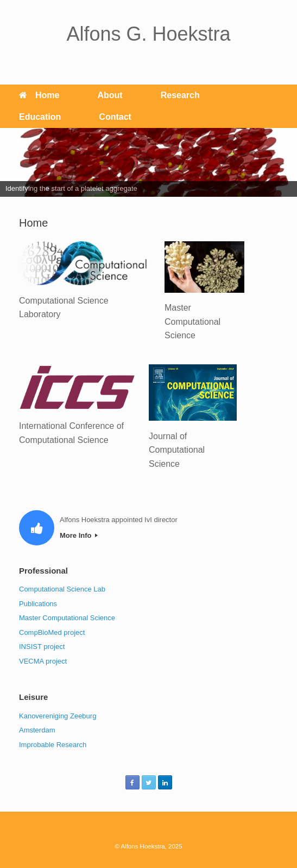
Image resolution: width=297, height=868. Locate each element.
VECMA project (43, 661)
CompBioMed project (52, 632)
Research (180, 95)
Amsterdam (37, 730)
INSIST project (42, 647)
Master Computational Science (67, 618)
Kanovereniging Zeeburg (58, 716)
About (110, 95)
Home (39, 95)
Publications (38, 604)
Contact (115, 117)
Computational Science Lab (62, 589)
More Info (79, 535)
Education (40, 117)
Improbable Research (53, 745)
